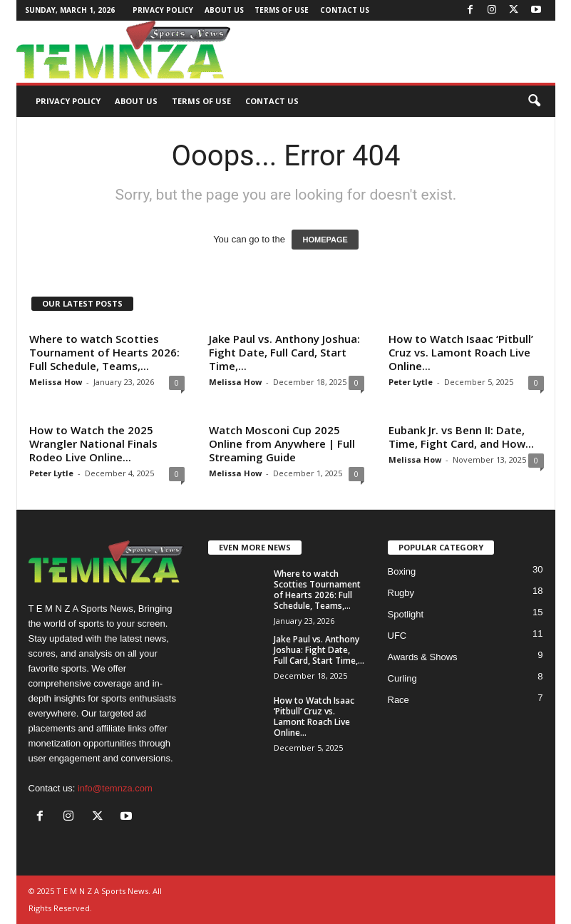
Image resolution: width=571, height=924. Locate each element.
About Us (224, 10)
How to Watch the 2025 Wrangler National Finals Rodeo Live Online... (93, 443)
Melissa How (56, 382)
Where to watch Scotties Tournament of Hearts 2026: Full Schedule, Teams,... (104, 352)
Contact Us (345, 10)
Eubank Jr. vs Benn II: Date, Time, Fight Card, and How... (461, 437)
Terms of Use (282, 10)
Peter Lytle (411, 382)
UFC (397, 636)
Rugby (401, 593)
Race (398, 700)
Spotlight (406, 614)
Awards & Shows (423, 657)
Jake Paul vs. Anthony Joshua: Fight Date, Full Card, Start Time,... (284, 352)
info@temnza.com (115, 788)
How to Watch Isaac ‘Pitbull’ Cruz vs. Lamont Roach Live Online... (461, 352)
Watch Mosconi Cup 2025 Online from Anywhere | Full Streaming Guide (282, 443)
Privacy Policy (163, 10)
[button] (534, 101)
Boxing (402, 571)
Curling (402, 678)
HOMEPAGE (325, 240)
